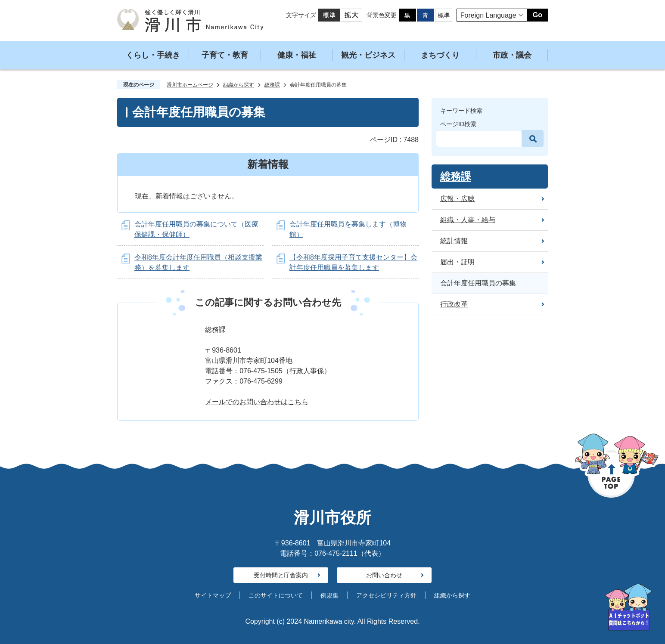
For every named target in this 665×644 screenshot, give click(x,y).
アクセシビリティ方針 (386, 595)
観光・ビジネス (368, 55)
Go (538, 15)
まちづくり (440, 55)
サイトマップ (213, 595)
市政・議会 (512, 55)
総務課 (272, 85)
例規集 (329, 595)
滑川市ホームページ (190, 85)
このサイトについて (276, 595)
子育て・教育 (225, 55)
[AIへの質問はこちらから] (628, 607)
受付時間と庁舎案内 (281, 575)
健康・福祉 (297, 55)
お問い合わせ (384, 575)
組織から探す (239, 85)
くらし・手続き (153, 55)
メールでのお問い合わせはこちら (257, 402)
